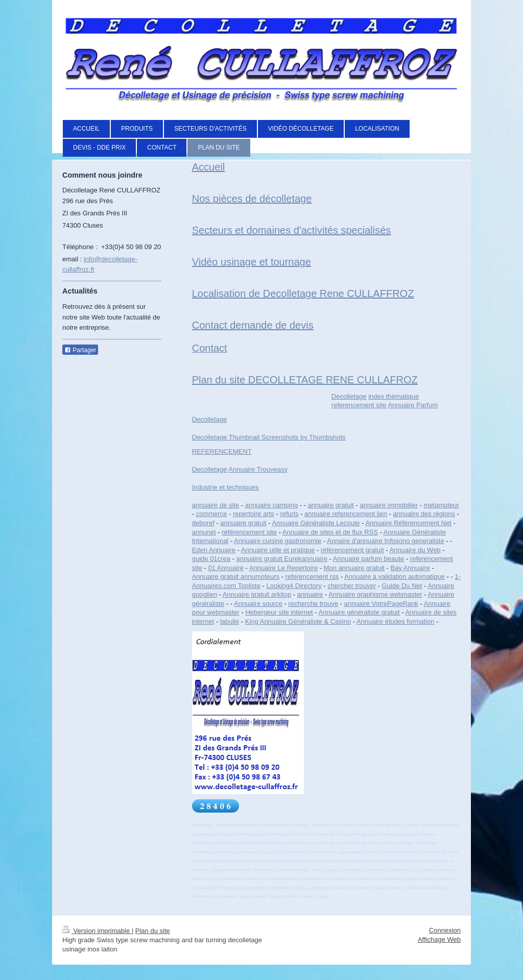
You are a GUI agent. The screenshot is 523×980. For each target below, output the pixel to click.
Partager (80, 350)
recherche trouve (313, 604)
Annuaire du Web (415, 550)
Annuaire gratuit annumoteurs (236, 577)
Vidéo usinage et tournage (252, 262)
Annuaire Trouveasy (258, 469)
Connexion (445, 930)
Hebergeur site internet (279, 612)
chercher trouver (352, 586)
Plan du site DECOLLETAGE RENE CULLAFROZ (305, 380)
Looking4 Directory (294, 586)
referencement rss (312, 577)
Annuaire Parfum (413, 405)
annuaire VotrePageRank (381, 604)
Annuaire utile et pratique (278, 550)
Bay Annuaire (410, 568)
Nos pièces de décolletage (252, 199)
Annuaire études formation (395, 621)
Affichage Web (439, 939)
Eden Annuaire (214, 550)
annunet (204, 532)
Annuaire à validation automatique (395, 577)
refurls (289, 514)
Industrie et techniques (225, 487)
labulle (230, 621)
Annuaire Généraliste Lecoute (316, 523)
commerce (212, 514)
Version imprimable (97, 931)
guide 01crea (211, 559)
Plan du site (153, 931)
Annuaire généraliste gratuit (359, 612)
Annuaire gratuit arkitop (257, 594)
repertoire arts (254, 514)
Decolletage (349, 396)
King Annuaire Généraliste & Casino (298, 621)
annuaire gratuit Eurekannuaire (282, 559)
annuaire (310, 594)
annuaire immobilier (389, 505)
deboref (203, 523)
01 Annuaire (226, 568)
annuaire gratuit (331, 505)
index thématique (394, 396)
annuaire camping (271, 505)
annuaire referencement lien (346, 514)
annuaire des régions (424, 514)
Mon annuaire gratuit (354, 568)
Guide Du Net (402, 586)
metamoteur (442, 505)
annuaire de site (216, 505)
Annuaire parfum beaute (369, 559)
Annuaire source (258, 604)
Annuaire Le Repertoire (283, 568)
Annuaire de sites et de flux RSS (330, 532)
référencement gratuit (352, 550)
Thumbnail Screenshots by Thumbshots (286, 437)
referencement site (359, 405)
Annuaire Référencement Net (408, 523)
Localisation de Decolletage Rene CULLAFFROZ (303, 293)
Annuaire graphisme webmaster (375, 594)
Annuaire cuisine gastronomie (278, 541)
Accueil (208, 167)
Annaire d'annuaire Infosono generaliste (385, 541)
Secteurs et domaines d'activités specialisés (292, 230)
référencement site (249, 532)
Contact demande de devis (253, 325)
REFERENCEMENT (222, 451)
